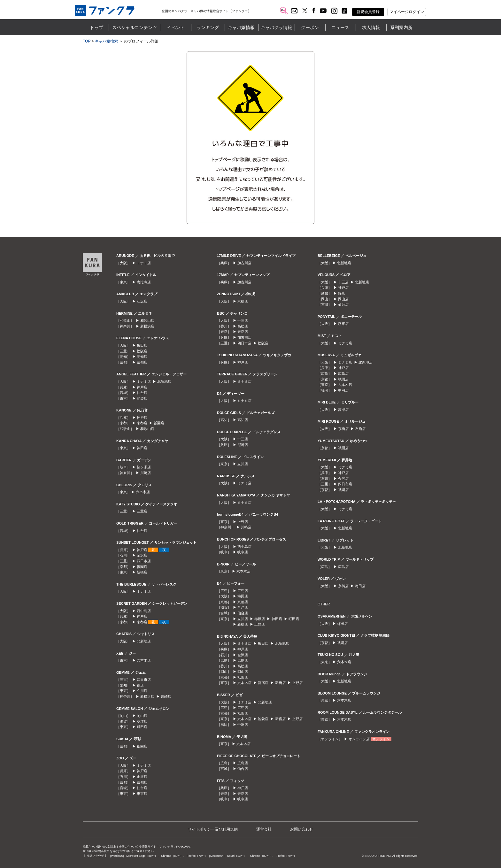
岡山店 (142, 716)
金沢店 (142, 555)
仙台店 (142, 393)
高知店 (142, 357)
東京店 (142, 794)
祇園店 (159, 423)
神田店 (142, 448)
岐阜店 (243, 552)
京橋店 (243, 301)
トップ (96, 27)
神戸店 (142, 387)
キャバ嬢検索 (106, 41)
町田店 (142, 727)
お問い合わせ (302, 829)
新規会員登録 (368, 12)
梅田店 (142, 345)
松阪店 (142, 351)
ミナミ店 (144, 263)
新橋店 (142, 572)
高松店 (243, 326)
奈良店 (243, 332)
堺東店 (343, 324)
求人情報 (371, 27)
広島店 (243, 591)
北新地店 (164, 381)
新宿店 (263, 683)
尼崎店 (243, 445)
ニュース (340, 27)
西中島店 (144, 611)
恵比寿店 (144, 282)
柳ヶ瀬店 (144, 467)
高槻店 (343, 410)
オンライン (381, 739)
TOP (87, 41)
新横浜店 (147, 326)
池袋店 (142, 398)
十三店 (243, 320)
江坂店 (142, 301)
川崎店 (146, 473)
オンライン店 (359, 739)
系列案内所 (401, 27)
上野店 (243, 522)
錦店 (140, 685)
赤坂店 (260, 619)
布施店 (360, 429)
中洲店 (243, 725)
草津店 (142, 721)
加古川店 (244, 263)
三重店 (142, 511)
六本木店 (143, 492)
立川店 (142, 691)
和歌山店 (147, 320)
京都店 (142, 362)
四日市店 (144, 561)
